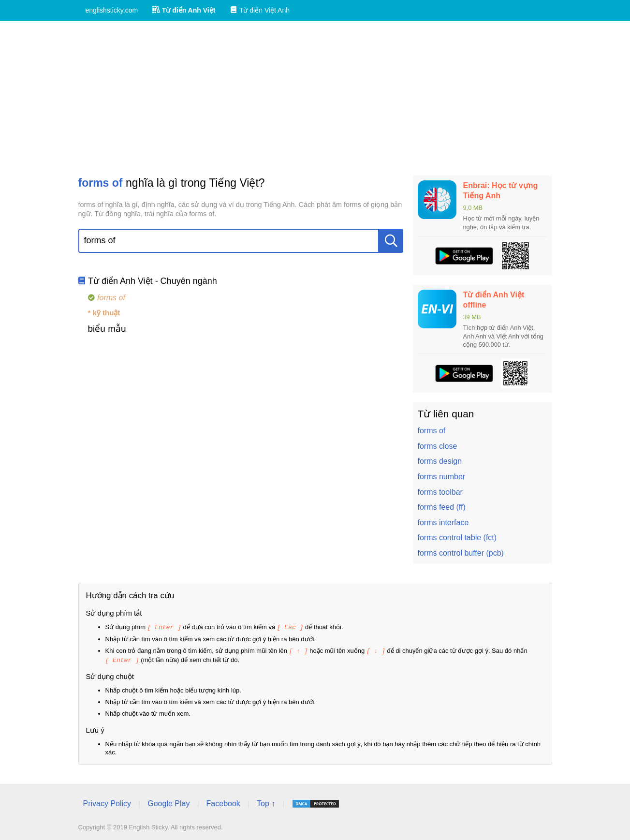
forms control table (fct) (457, 538)
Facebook (223, 802)
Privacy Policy (107, 802)
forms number (442, 477)
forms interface (443, 523)
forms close (438, 446)
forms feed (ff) (442, 507)
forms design (440, 461)
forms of (432, 431)
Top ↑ (266, 802)
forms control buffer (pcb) (461, 553)
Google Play (168, 802)
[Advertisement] (315, 98)
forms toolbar (440, 492)
